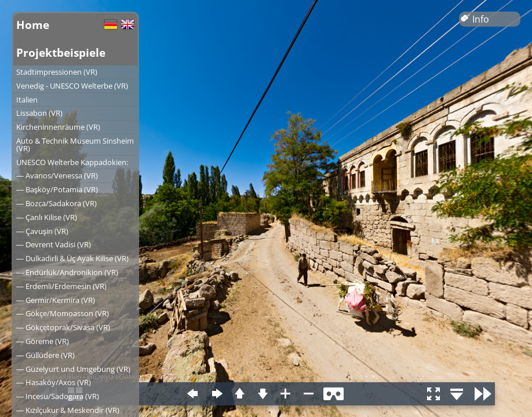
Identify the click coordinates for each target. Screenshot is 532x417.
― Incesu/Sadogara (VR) (58, 396)
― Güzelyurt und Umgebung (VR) (73, 369)
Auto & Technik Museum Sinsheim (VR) (75, 145)
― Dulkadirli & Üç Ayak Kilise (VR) (72, 258)
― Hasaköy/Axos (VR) (54, 382)
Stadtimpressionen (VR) (57, 72)
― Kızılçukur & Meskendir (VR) (68, 410)
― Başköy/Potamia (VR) (57, 189)
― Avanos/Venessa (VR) (57, 175)
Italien (27, 100)
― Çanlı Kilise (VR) (47, 217)
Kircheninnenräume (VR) (58, 127)
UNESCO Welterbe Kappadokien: (72, 162)
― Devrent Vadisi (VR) (54, 244)
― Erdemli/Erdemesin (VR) (61, 286)
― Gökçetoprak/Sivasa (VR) (63, 327)
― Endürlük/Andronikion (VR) (67, 272)
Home (33, 25)
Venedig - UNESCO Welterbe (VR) (72, 86)
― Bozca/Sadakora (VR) (57, 203)
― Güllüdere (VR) (45, 355)
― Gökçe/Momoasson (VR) (63, 313)
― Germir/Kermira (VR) (56, 300)
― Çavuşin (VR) (42, 231)
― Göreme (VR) (43, 341)
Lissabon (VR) (39, 113)
